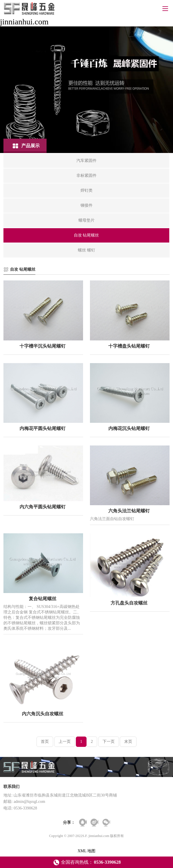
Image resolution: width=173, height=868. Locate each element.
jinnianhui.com (24, 22)
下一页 (109, 742)
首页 (45, 742)
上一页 (65, 742)
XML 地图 (86, 851)
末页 (128, 742)
